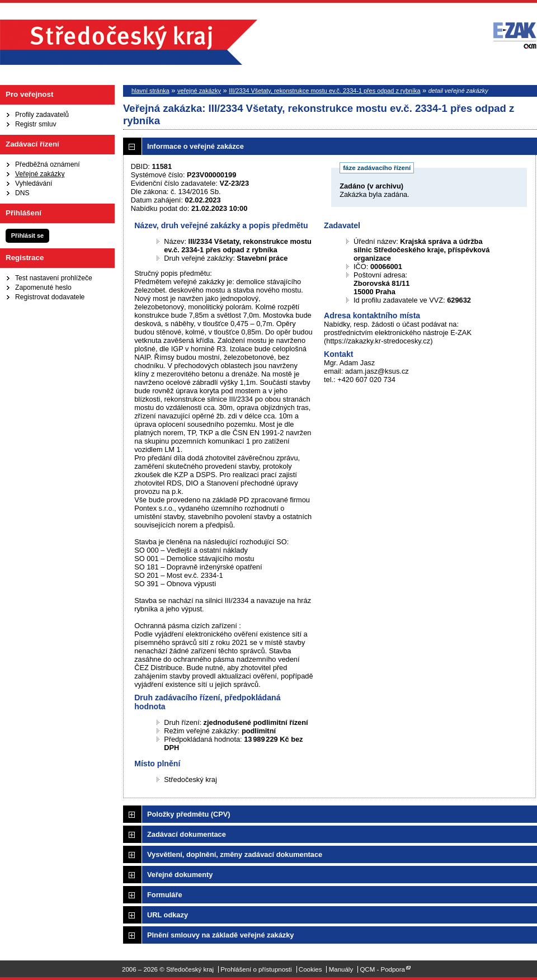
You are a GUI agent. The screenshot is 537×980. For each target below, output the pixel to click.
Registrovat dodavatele (50, 297)
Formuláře (165, 895)
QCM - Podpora (382, 969)
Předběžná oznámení (48, 164)
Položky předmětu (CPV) (189, 814)
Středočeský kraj (129, 42)
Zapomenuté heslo (43, 288)
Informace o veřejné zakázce (196, 146)
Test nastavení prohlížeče (54, 278)
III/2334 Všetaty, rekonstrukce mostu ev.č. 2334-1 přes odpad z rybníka (324, 91)
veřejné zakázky (199, 91)
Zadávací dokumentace (187, 834)
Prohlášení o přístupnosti (256, 969)
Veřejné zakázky (40, 174)
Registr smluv (36, 124)
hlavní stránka (150, 91)
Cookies (310, 969)
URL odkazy (168, 915)
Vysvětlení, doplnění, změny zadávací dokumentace (235, 854)
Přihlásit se (27, 235)
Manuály (341, 969)
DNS (22, 193)
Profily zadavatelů (42, 115)
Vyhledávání (34, 183)
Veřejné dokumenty (180, 875)
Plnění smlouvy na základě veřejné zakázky (220, 935)
